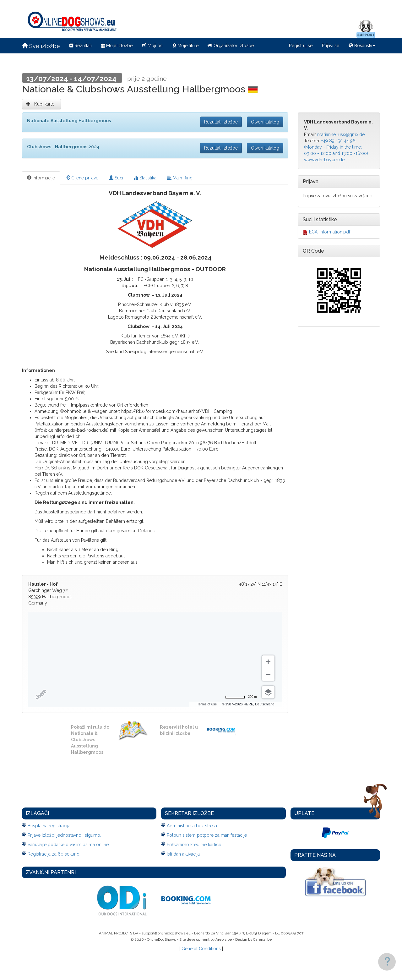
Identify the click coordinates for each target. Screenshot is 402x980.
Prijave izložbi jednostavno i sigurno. (64, 835)
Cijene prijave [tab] (82, 178)
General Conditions (201, 949)
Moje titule (186, 46)
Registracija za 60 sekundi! (54, 854)
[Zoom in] (268, 662)
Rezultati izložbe (221, 122)
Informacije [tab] (41, 178)
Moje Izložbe (117, 46)
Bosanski (362, 46)
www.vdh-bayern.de (324, 160)
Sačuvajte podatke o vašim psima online (68, 845)
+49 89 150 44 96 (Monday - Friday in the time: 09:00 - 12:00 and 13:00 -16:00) (336, 147)
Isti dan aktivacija (183, 854)
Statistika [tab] (145, 178)
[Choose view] (268, 692)
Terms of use (207, 704)
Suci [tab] (116, 178)
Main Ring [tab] (180, 178)
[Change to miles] (241, 697)
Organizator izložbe (231, 46)
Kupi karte (41, 104)
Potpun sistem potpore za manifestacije (207, 835)
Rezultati (81, 46)
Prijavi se (331, 46)
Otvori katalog (265, 122)
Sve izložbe (41, 46)
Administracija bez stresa (192, 826)
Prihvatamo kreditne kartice (194, 845)
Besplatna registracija (49, 826)
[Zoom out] (268, 675)
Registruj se (301, 46)
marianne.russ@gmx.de (341, 134)
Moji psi (153, 45)
